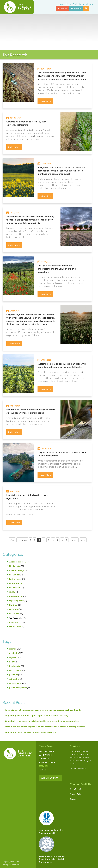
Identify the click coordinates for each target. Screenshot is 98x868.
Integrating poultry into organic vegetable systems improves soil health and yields (43, 710)
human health (16, 683)
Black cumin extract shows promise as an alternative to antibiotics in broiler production (45, 727)
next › (75, 540)
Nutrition (13, 605)
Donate (62, 8)
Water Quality (16, 626)
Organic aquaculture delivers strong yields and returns (30, 732)
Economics (14, 575)
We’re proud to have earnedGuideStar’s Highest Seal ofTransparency (52, 859)
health (12, 662)
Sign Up (76, 8)
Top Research (15, 618)
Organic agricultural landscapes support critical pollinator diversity (37, 715)
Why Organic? (46, 751)
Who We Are (45, 755)
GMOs (12, 592)
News (61, 4)
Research (44, 766)
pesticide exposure (18, 688)
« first (12, 540)
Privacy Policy (76, 794)
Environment (15, 579)
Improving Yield (16, 601)
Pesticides (14, 609)
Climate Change (17, 570)
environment (15, 670)
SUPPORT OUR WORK (50, 778)
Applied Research (17, 562)
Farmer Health (16, 583)
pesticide (14, 675)
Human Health (16, 596)
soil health (14, 679)
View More (45, 101)
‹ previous (22, 540)
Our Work (44, 759)
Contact (90, 4)
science (13, 649)
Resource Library (48, 762)
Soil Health (14, 613)
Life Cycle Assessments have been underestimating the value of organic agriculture (57, 269)
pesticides (14, 653)
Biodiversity (15, 566)
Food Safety (15, 588)
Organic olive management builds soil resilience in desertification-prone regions (42, 721)
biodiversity (15, 666)
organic (13, 657)
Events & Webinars (75, 4)
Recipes (42, 770)
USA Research (16, 622)
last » (83, 540)
